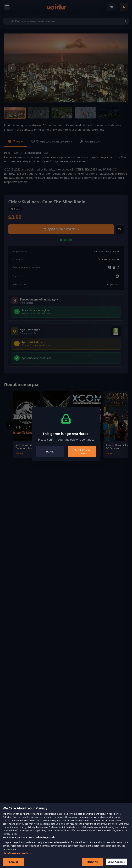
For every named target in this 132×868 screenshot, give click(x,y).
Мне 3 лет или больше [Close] (82, 452)
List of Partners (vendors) (17, 858)
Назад (50, 452)
